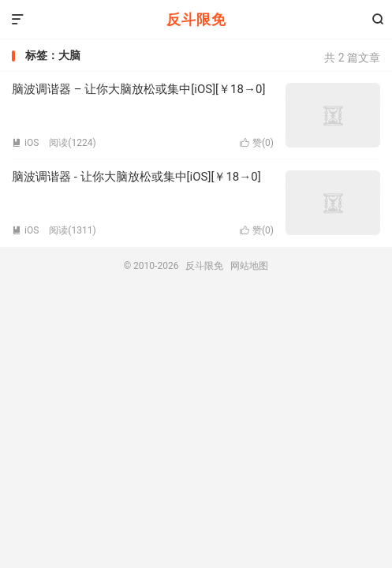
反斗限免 (196, 19)
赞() (257, 143)
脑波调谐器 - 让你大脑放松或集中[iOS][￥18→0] (136, 177)
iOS (25, 143)
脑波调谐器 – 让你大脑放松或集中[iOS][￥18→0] (138, 89)
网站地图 (249, 266)
